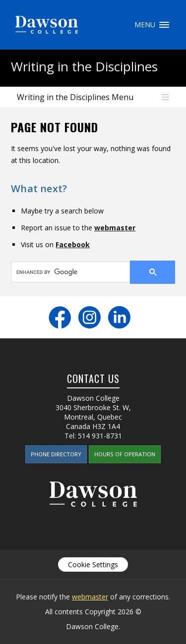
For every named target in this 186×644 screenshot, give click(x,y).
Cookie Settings (93, 564)
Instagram (90, 317)
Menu (164, 25)
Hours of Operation (125, 454)
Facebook (73, 244)
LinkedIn (119, 317)
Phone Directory (56, 454)
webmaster (115, 228)
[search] (64, 272)
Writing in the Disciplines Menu (75, 97)
